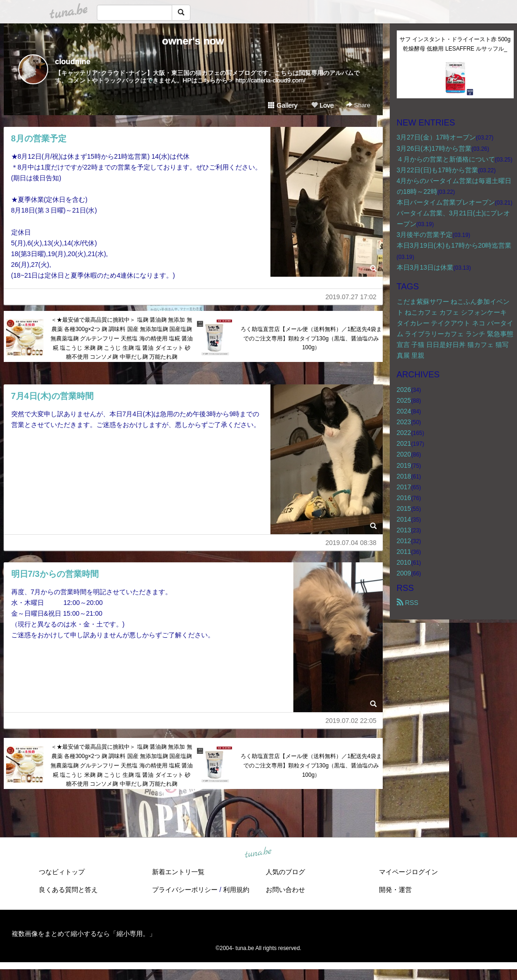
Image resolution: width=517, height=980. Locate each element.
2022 (404, 433)
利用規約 (236, 890)
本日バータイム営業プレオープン (446, 202)
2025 (404, 400)
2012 (404, 541)
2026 (404, 390)
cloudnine (73, 62)
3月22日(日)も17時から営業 (437, 170)
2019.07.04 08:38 (351, 543)
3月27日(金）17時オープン (437, 137)
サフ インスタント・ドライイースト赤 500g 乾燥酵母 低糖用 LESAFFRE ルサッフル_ (456, 44)
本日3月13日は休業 (425, 267)
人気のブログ (285, 872)
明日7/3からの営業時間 (55, 574)
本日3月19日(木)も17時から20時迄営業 (454, 245)
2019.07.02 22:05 (351, 721)
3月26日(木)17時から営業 (434, 148)
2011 (404, 552)
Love (322, 105)
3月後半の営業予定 (425, 235)
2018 (404, 476)
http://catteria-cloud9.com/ (270, 80)
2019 (404, 465)
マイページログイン (408, 872)
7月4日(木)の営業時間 (52, 396)
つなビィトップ (62, 872)
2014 (404, 519)
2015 (404, 508)
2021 (404, 443)
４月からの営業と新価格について (446, 159)
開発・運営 (395, 890)
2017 (404, 487)
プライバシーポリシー (185, 890)
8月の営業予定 (39, 139)
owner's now (193, 41)
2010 (404, 562)
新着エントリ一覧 (178, 872)
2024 (404, 411)
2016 (404, 498)
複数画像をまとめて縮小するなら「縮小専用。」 (84, 934)
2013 (404, 530)
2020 (404, 454)
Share (358, 105)
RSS (408, 603)
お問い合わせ (285, 890)
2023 (404, 422)
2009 (404, 573)
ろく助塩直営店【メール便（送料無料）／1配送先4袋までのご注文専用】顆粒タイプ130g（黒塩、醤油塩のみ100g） (311, 339)
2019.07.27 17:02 (351, 297)
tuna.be (258, 853)
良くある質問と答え (68, 890)
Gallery (283, 105)
